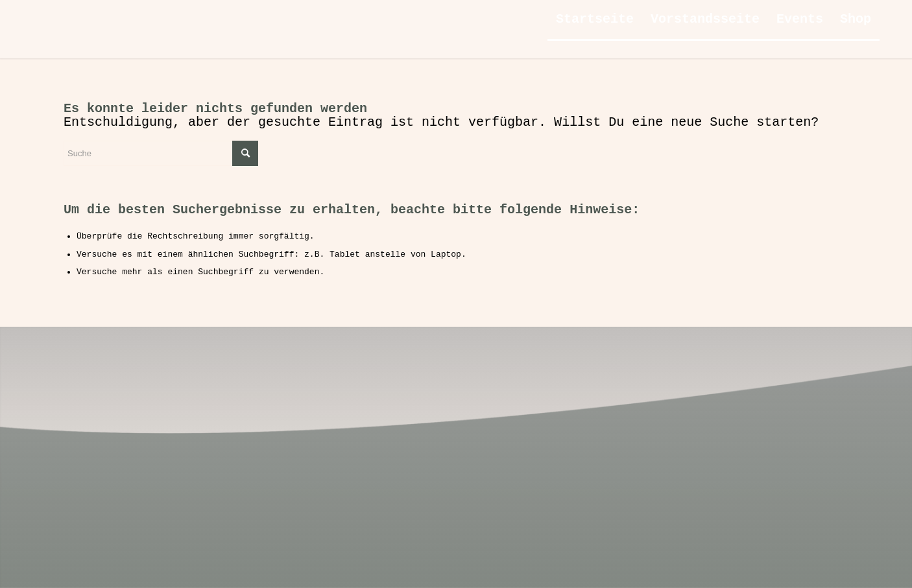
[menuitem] (595, 19)
